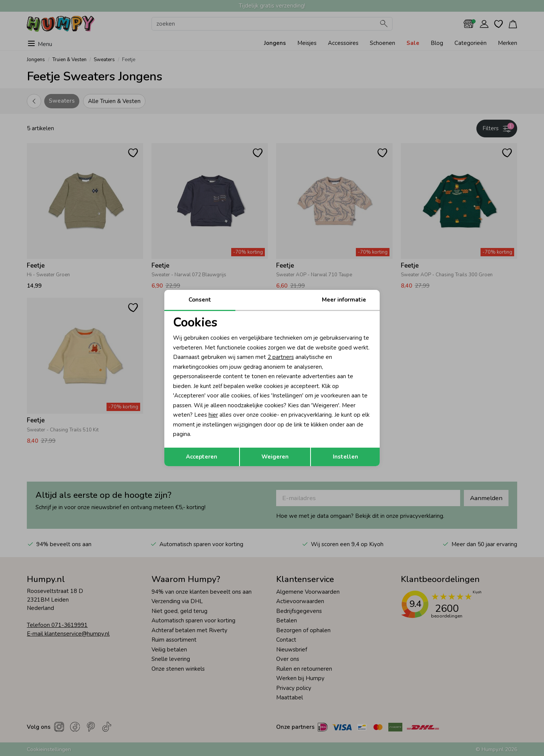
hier (213, 415)
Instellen (345, 457)
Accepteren (202, 457)
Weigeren (275, 457)
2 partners (281, 357)
